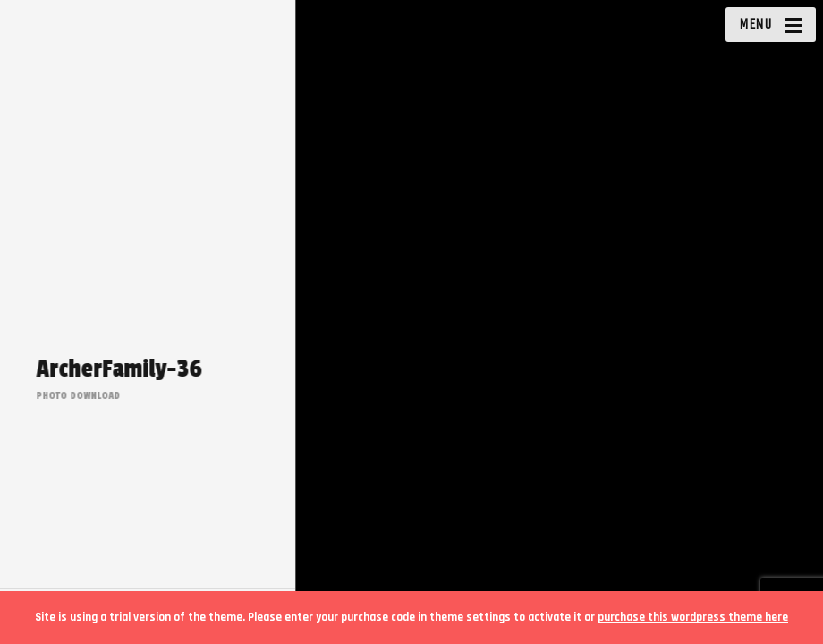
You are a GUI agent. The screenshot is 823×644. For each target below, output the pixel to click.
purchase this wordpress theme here (693, 617)
